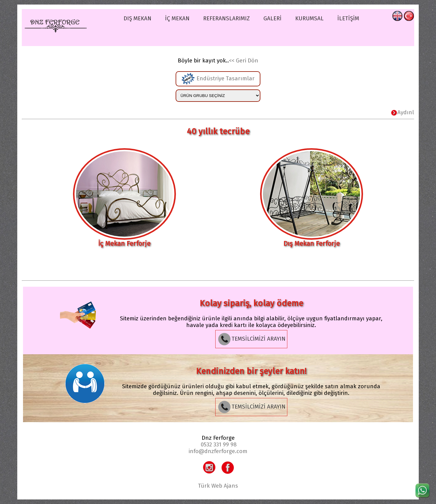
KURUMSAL (309, 18)
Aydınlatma (411, 112)
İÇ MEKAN (177, 18)
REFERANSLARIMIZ (226, 18)
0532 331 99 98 (219, 445)
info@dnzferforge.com (218, 451)
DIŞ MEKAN (137, 18)
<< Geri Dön (244, 61)
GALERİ (272, 18)
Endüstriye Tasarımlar (218, 79)
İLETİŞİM (348, 18)
